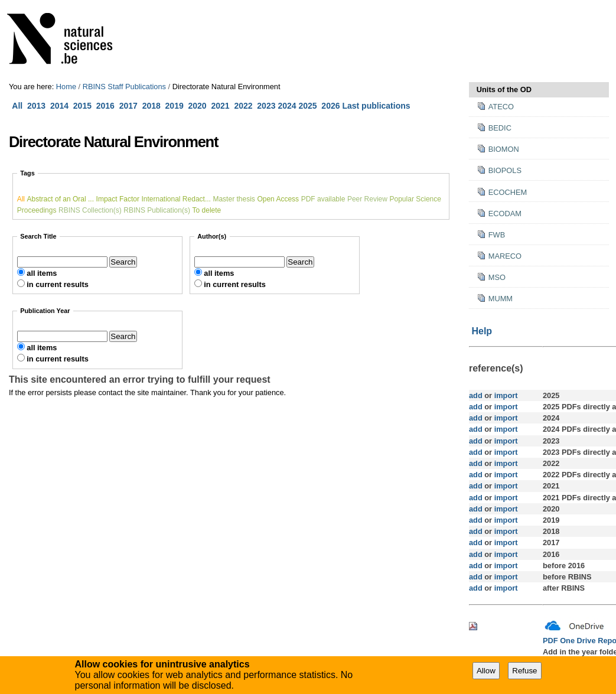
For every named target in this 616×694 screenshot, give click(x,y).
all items (42, 273)
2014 (59, 106)
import (505, 395)
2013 (36, 106)
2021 (220, 106)
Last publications (376, 106)
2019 (175, 106)
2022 (243, 106)
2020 (198, 106)
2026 (330, 106)
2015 (82, 106)
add (476, 395)
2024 (287, 106)
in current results (58, 284)
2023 (266, 106)
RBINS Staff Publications (124, 87)
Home (66, 87)
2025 (307, 106)
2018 (154, 106)
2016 (105, 106)
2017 (131, 106)
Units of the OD (504, 89)
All (18, 106)
